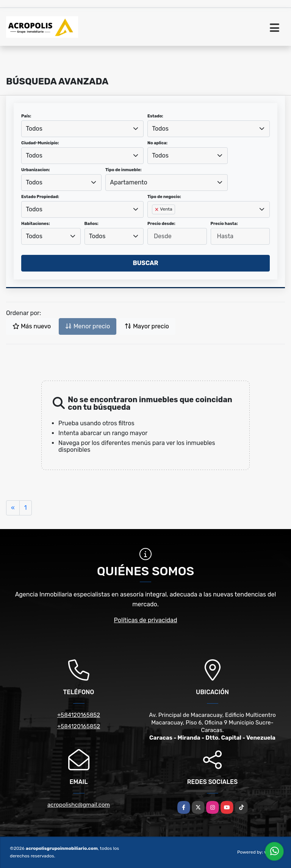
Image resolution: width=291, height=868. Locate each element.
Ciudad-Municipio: (40, 143)
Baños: (92, 224)
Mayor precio (147, 326)
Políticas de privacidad (146, 620)
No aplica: (157, 143)
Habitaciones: (36, 224)
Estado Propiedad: (40, 197)
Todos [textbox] (34, 129)
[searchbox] (154, 222)
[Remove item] (157, 209)
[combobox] (82, 129)
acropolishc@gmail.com (79, 805)
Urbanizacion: (36, 170)
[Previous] (13, 508)
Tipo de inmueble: (123, 170)
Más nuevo (32, 326)
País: (26, 116)
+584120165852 (79, 715)
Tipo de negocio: (164, 197)
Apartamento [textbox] (128, 182)
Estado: (155, 116)
